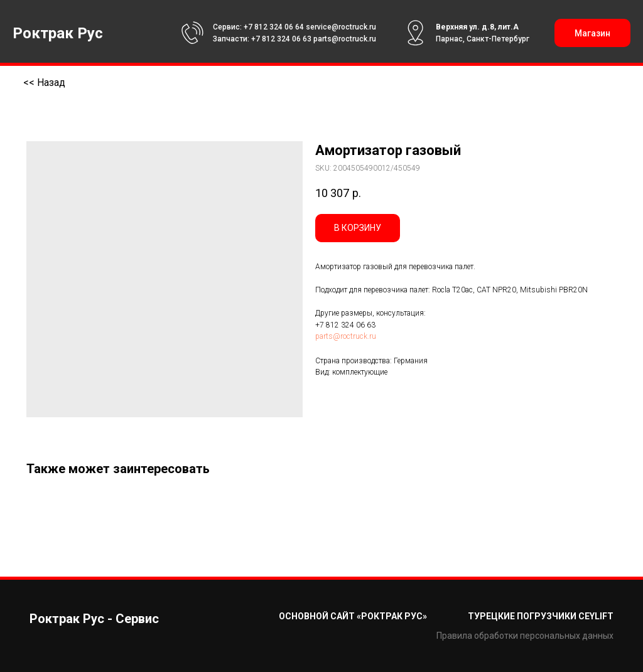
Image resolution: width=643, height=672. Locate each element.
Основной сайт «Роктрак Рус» (353, 616)
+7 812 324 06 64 (274, 27)
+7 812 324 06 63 (281, 39)
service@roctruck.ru (341, 27)
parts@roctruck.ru (345, 39)
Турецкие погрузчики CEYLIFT (541, 616)
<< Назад (44, 83)
